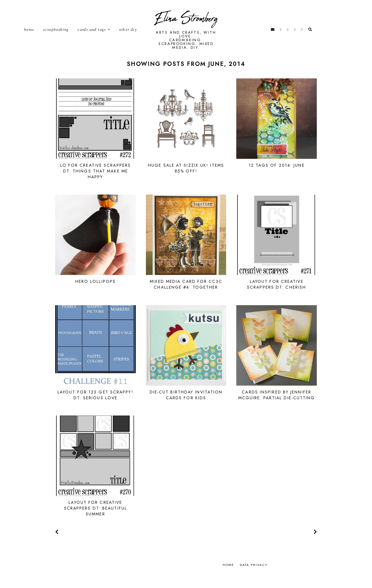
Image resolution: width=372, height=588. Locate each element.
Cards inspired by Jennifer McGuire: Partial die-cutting (277, 407)
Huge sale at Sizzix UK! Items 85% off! (186, 180)
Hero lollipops (95, 294)
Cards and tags (92, 36)
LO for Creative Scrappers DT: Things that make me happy (96, 183)
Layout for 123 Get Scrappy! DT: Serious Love (95, 407)
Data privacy (254, 577)
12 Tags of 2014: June (277, 177)
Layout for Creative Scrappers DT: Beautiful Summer (95, 520)
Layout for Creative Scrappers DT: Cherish (277, 296)
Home (29, 36)
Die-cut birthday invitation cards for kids (186, 407)
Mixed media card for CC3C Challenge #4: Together (186, 296)
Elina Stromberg (186, 25)
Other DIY (128, 36)
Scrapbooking (56, 36)
